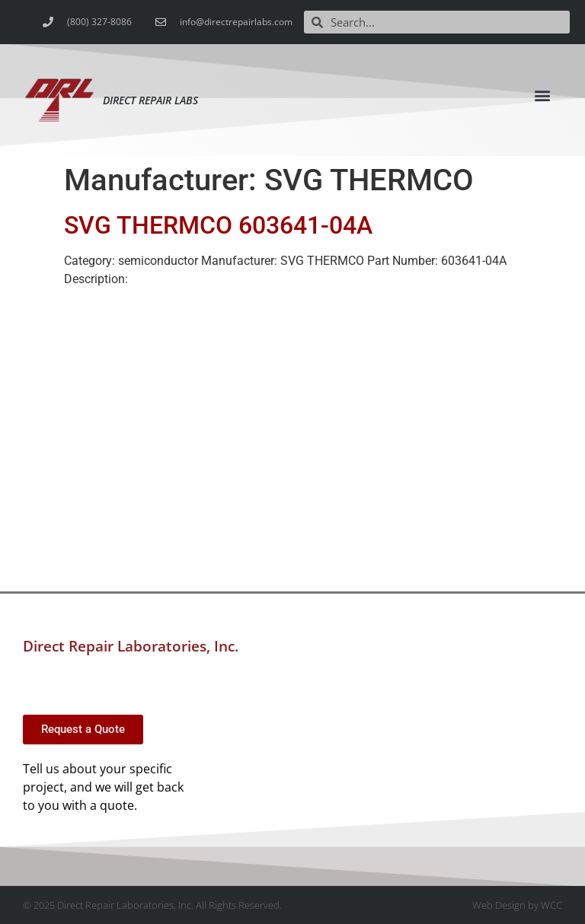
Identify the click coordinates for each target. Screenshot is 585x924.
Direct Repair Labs (150, 100)
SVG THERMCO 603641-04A (218, 225)
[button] (543, 95)
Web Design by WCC (517, 905)
